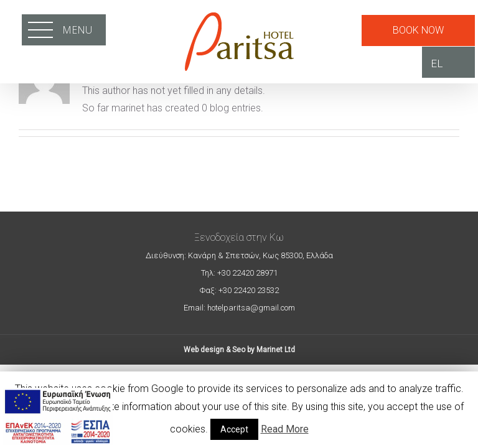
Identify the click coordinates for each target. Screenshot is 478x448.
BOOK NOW (418, 30)
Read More (285, 429)
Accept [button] (234, 429)
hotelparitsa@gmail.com (250, 308)
